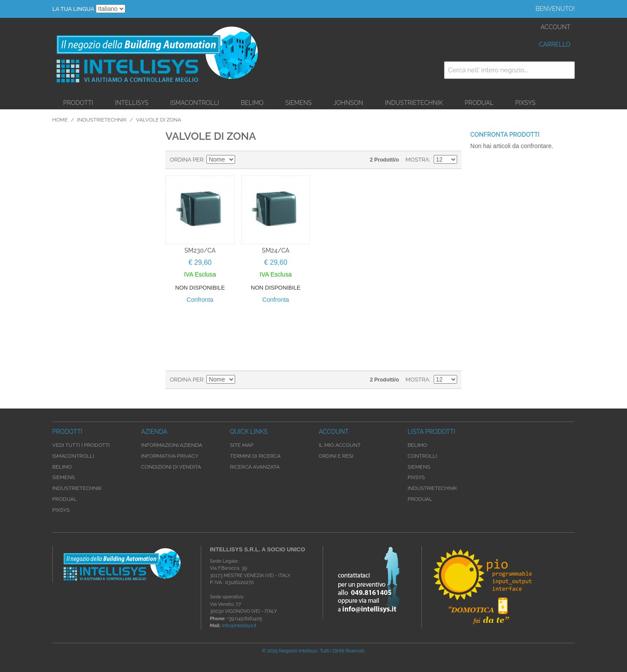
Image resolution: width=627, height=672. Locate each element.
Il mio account (340, 445)
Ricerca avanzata (255, 467)
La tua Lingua (73, 9)
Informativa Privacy (170, 456)
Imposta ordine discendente (243, 160)
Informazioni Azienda (172, 445)
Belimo (252, 103)
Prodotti (78, 103)
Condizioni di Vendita (171, 467)
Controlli (422, 456)
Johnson (348, 103)
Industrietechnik (414, 103)
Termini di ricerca (255, 456)
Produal (479, 103)
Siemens (298, 103)
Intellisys (132, 103)
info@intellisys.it (239, 626)
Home (60, 120)
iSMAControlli (195, 103)
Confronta (200, 300)
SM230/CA (200, 250)
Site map (242, 445)
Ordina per (187, 160)
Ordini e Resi (336, 456)
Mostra (417, 160)
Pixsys (525, 103)
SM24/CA (275, 250)
